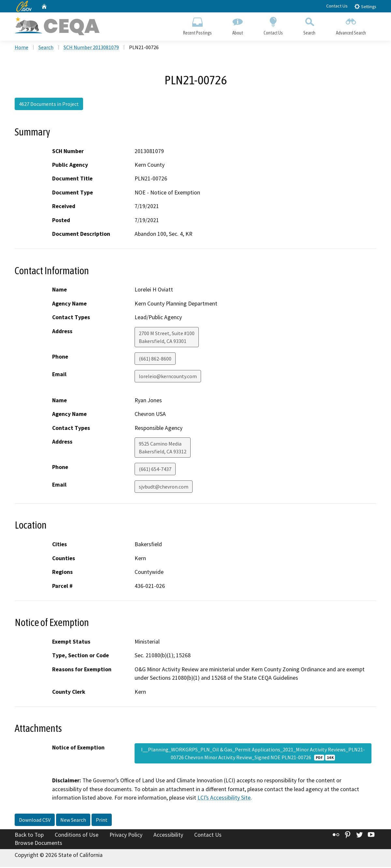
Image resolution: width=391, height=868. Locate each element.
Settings (365, 6)
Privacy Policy (126, 836)
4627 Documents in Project (49, 105)
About (238, 25)
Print (102, 821)
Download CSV (35, 821)
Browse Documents (38, 844)
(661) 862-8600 (155, 360)
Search (310, 25)
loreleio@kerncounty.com (168, 377)
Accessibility (168, 836)
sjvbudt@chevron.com (164, 488)
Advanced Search (351, 25)
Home (22, 49)
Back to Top (29, 836)
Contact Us (337, 6)
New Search (73, 821)
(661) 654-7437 (155, 470)
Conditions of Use (77, 836)
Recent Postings (197, 25)
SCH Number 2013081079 (91, 49)
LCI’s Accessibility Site (224, 799)
